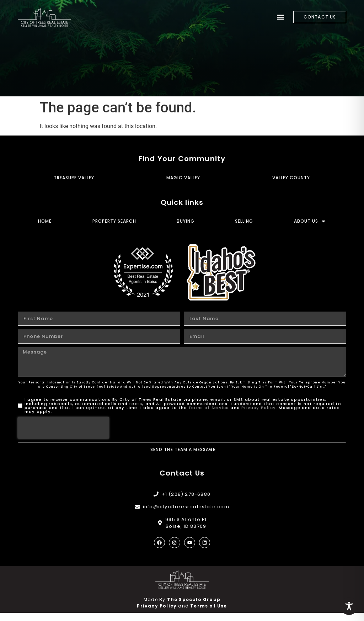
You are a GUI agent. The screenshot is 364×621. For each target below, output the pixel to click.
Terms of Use (208, 614)
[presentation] (63, 436)
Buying (186, 229)
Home (45, 229)
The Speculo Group (194, 608)
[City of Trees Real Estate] (44, 17)
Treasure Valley (74, 185)
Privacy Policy (259, 415)
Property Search (114, 229)
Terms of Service (209, 415)
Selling (244, 229)
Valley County (291, 185)
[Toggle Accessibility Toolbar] (349, 606)
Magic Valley (183, 185)
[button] (280, 17)
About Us (310, 229)
